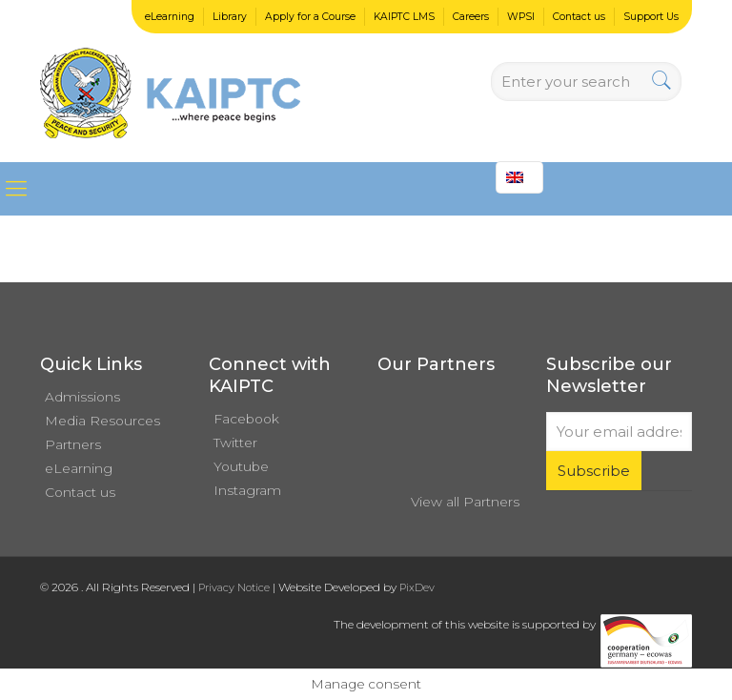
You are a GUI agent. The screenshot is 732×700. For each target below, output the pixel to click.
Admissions (82, 397)
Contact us (579, 17)
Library (230, 17)
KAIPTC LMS (404, 17)
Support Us (651, 17)
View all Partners (465, 502)
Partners (73, 444)
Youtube (241, 466)
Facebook (246, 419)
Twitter (235, 443)
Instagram (247, 490)
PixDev (417, 587)
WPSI (521, 17)
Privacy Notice (234, 587)
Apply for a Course (310, 17)
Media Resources (102, 421)
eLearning (170, 17)
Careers (471, 17)
